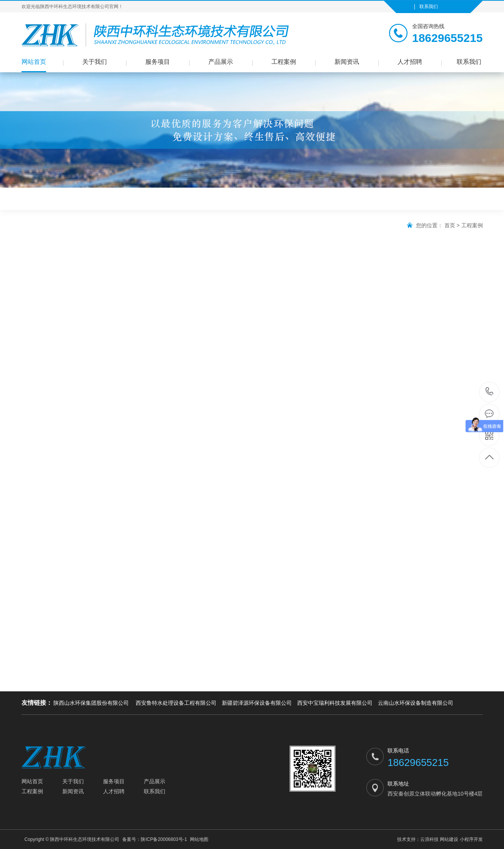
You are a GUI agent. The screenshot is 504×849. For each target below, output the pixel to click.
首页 (450, 225)
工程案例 (284, 62)
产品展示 (221, 62)
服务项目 (158, 62)
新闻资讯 (347, 62)
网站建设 (449, 839)
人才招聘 (410, 62)
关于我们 (95, 62)
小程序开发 (471, 839)
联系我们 (429, 7)
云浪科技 (429, 839)
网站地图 (199, 839)
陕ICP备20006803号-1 (164, 839)
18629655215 (490, 392)
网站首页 (34, 62)
